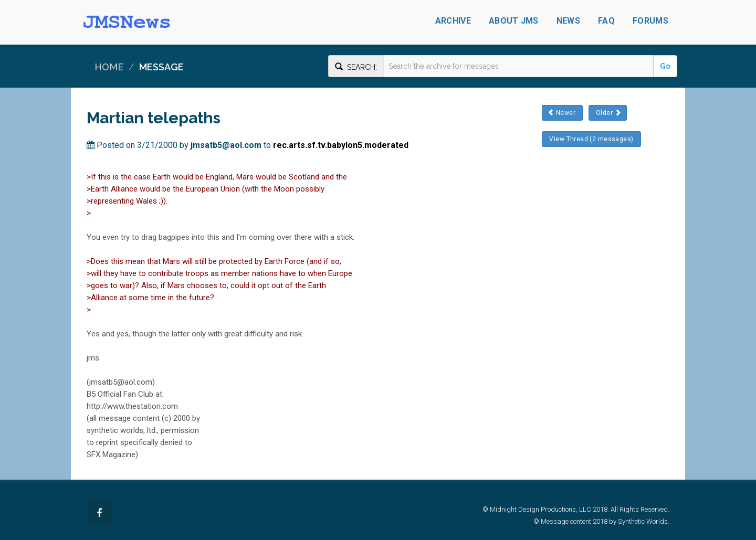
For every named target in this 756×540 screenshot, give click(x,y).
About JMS (514, 21)
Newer (562, 113)
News (568, 21)
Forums (650, 21)
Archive (453, 21)
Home (109, 67)
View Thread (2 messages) (591, 139)
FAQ (606, 21)
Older (608, 113)
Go (665, 66)
